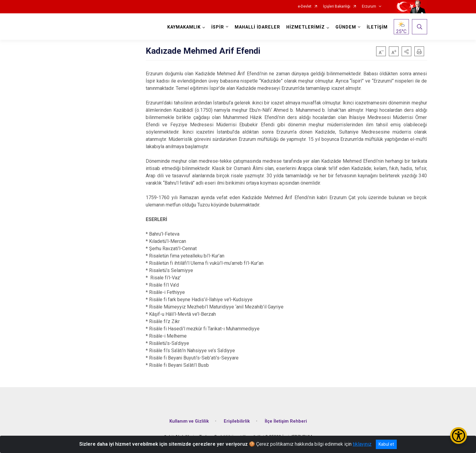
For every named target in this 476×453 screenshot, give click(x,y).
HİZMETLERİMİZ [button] (306, 27)
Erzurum (369, 7)
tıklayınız (362, 444)
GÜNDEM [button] (346, 27)
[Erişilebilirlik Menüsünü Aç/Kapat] (459, 436)
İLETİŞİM (377, 27)
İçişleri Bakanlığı (337, 7)
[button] (406, 51)
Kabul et (386, 444)
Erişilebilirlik (237, 421)
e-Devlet (305, 7)
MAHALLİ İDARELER (257, 27)
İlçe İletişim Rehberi (286, 421)
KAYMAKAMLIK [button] (184, 27)
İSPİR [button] (218, 27)
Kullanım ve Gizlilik (189, 421)
